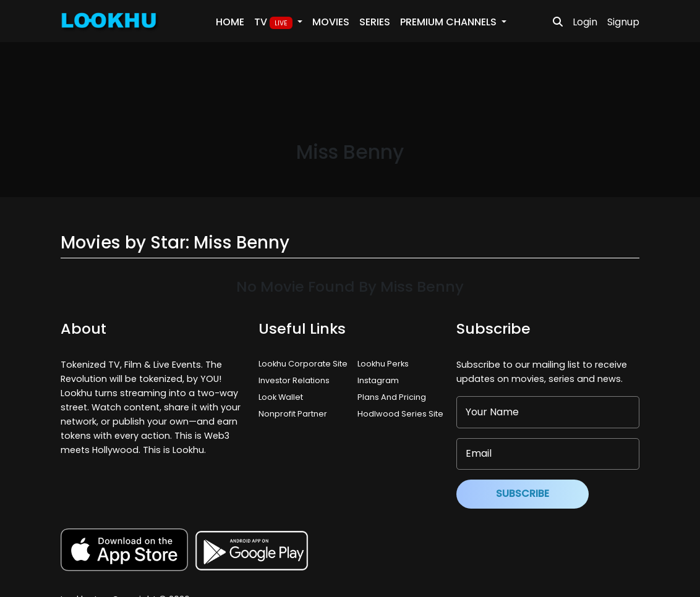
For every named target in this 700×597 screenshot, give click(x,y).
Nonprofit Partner (293, 414)
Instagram (378, 380)
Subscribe (523, 493)
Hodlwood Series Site (400, 414)
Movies (331, 22)
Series (375, 22)
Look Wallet (281, 397)
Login (585, 22)
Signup (623, 22)
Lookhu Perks (383, 364)
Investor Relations (294, 380)
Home (230, 22)
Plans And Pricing (392, 397)
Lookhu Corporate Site (305, 364)
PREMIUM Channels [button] (450, 22)
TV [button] (275, 22)
